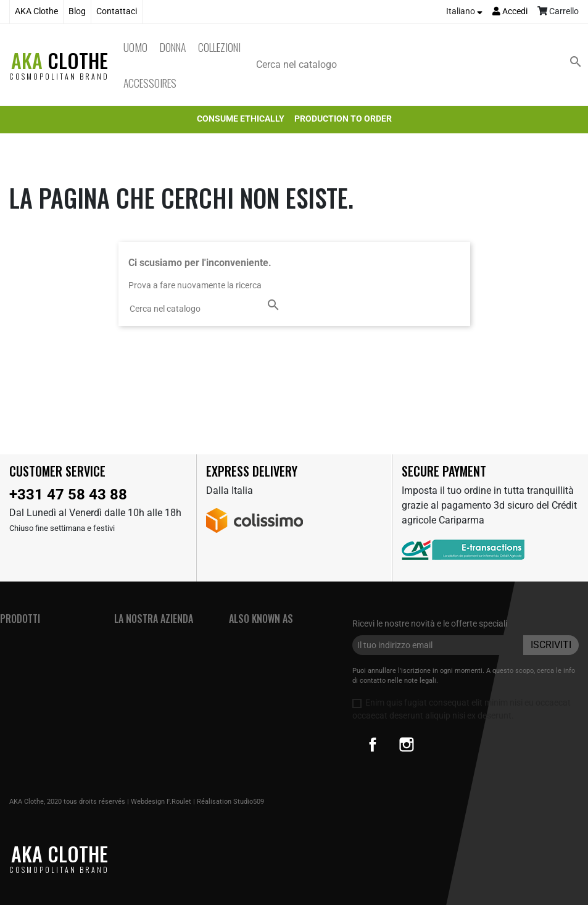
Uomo (135, 47)
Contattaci (117, 11)
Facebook (373, 744)
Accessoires (150, 83)
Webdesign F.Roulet (161, 802)
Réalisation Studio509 (230, 802)
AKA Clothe (36, 11)
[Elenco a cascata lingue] (464, 12)
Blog (77, 11)
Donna (173, 47)
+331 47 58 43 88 (68, 494)
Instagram (407, 744)
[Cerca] (421, 65)
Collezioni (219, 47)
